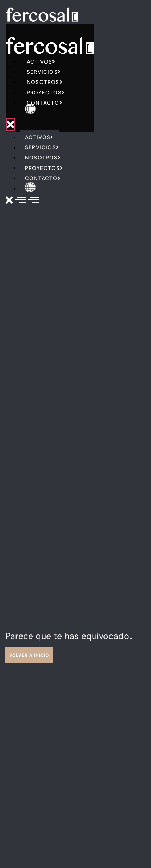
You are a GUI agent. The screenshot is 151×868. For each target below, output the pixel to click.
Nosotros (45, 82)
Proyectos (46, 93)
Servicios (44, 72)
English (41, 113)
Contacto (45, 103)
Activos (41, 62)
